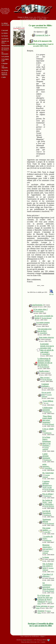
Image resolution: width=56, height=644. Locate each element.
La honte (46, 557)
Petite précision (42, 606)
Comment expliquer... (46, 385)
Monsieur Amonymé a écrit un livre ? (48, 547)
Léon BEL (47, 532)
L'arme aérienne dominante (46, 456)
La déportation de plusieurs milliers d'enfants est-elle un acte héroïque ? (45, 362)
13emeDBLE (43, 333)
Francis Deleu (42, 44)
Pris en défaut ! (48, 494)
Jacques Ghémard (47, 396)
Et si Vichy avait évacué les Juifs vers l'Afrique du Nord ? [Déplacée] (45, 598)
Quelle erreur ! (44, 371)
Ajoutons (41, 611)
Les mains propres (43, 322)
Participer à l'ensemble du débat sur (41, 625)
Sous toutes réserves (46, 337)
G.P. (47, 403)
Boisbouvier (48, 412)
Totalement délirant (47, 520)
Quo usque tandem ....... (47, 529)
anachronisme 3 (38, 305)
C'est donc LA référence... (48, 575)
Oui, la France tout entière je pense (48, 566)
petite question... (46, 465)
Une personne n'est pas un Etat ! (45, 330)
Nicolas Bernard (47, 318)
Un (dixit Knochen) (48, 586)
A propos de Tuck (42, 35)
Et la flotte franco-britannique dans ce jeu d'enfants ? (47, 441)
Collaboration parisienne (47, 409)
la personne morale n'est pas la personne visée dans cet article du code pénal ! (47, 348)
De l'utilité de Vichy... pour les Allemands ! (48, 502)
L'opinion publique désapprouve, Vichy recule (47, 484)
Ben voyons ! (45, 378)
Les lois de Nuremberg (47, 512)
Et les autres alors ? (41, 309)
